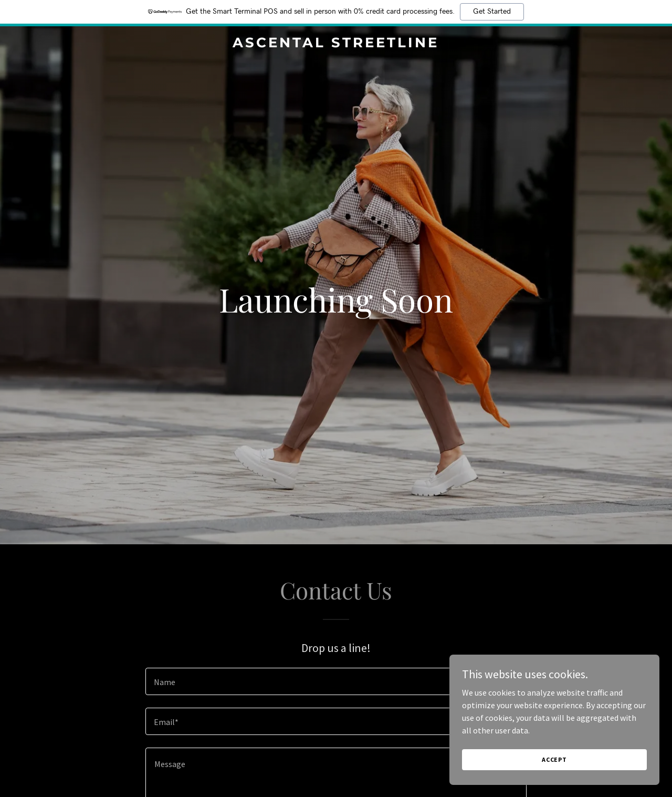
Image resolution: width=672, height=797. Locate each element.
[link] (336, 44)
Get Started (492, 12)
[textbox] (336, 681)
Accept (554, 759)
